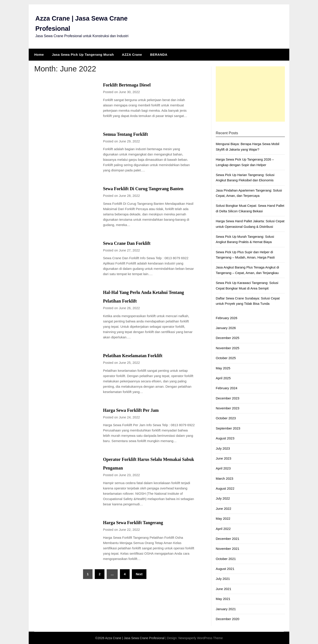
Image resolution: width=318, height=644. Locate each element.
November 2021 (228, 548)
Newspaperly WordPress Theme (201, 638)
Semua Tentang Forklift (132, 134)
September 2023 (228, 428)
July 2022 (223, 498)
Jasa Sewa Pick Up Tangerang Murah (83, 54)
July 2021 (223, 578)
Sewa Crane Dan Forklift (134, 251)
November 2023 (228, 408)
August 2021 (225, 568)
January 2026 (226, 328)
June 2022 (223, 508)
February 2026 (227, 318)
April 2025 (223, 378)
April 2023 (223, 468)
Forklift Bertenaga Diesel (134, 84)
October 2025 (226, 358)
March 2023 (224, 478)
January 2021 (226, 609)
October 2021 (226, 559)
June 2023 (223, 458)
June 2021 (223, 589)
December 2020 (228, 619)
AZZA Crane (132, 54)
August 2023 (225, 438)
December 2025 (228, 338)
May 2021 (223, 599)
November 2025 (228, 348)
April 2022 (223, 528)
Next (139, 583)
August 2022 (225, 488)
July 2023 (223, 448)
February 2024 (227, 388)
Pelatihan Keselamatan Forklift (142, 364)
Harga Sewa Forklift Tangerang (142, 531)
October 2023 (226, 418)
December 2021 (228, 538)
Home (39, 54)
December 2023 (228, 398)
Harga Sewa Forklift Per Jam (139, 418)
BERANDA (159, 54)
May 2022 (223, 518)
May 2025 (223, 368)
